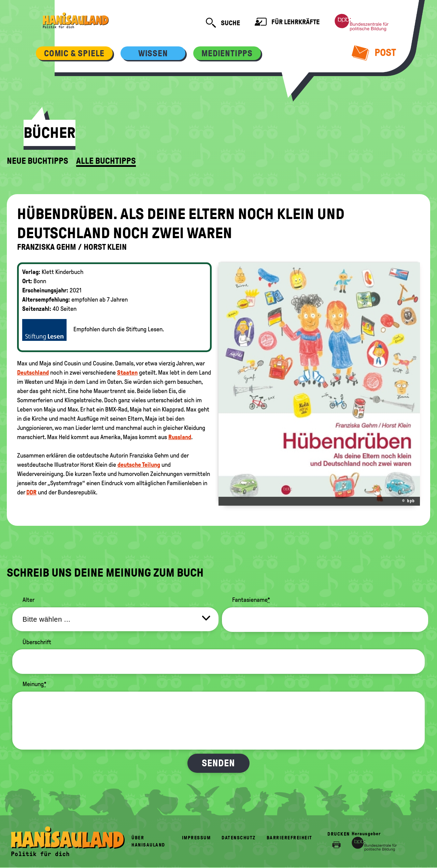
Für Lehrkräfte (287, 23)
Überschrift (37, 642)
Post (374, 53)
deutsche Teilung (139, 465)
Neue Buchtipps (38, 161)
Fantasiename (251, 600)
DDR (31, 492)
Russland (180, 437)
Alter (29, 600)
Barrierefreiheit (290, 838)
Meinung (34, 684)
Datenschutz (239, 838)
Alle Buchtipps (106, 161)
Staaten (127, 373)
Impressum (196, 838)
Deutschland (33, 373)
